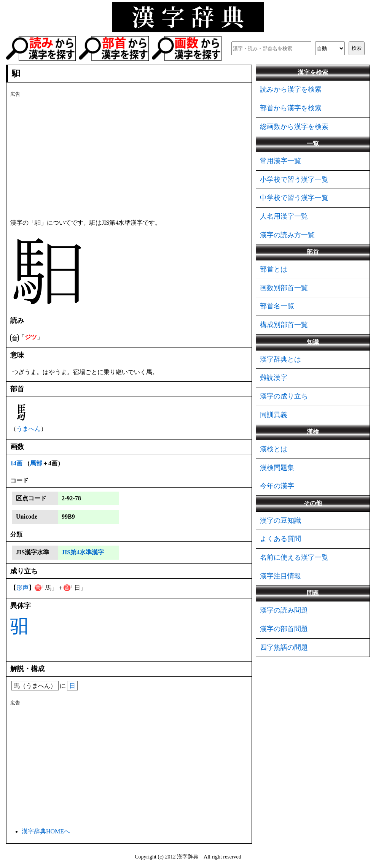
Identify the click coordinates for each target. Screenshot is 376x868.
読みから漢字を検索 (291, 89)
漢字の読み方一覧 (287, 235)
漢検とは (274, 449)
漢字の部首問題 (284, 629)
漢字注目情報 (280, 576)
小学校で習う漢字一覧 (294, 179)
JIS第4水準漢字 (83, 552)
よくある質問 (280, 539)
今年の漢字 (277, 486)
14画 (16, 463)
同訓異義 (274, 415)
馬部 (36, 463)
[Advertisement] (129, 157)
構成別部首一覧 (284, 325)
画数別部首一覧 (284, 288)
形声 (22, 588)
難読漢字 (274, 378)
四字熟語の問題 (284, 647)
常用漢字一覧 (280, 161)
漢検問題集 (277, 468)
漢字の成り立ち (284, 396)
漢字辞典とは (280, 359)
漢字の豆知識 (280, 520)
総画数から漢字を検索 (294, 127)
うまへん (29, 429)
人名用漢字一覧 (284, 216)
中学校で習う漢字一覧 (294, 198)
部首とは (274, 269)
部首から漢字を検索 (291, 108)
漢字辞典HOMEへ (46, 831)
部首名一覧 (277, 306)
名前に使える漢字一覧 (294, 557)
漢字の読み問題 (284, 610)
